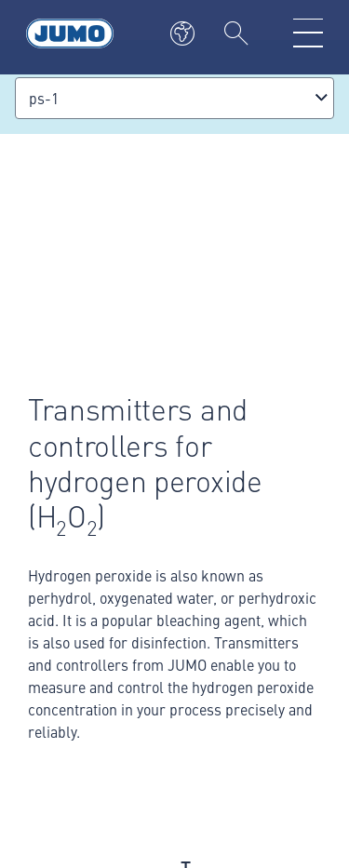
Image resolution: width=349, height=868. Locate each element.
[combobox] (174, 98)
